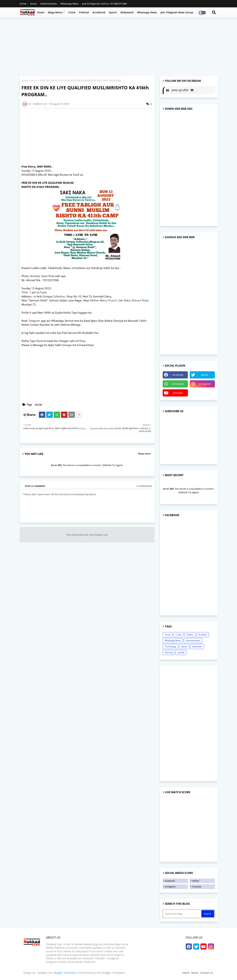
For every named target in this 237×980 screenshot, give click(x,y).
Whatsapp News (70, 4)
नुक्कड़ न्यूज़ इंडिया (180, 90)
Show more (144, 454)
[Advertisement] (119, 46)
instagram (205, 384)
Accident (203, 635)
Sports (113, 12)
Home (41, 12)
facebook (178, 375)
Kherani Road (140, 300)
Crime (23, 4)
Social (34, 4)
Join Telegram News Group (177, 12)
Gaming (169, 652)
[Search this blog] (182, 914)
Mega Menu (55, 12)
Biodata (35, 276)
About (195, 973)
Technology (170, 646)
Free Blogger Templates (111, 973)
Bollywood (127, 12)
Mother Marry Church (103, 300)
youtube (178, 393)
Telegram (35, 321)
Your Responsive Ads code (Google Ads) (87, 535)
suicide (181, 652)
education (197, 646)
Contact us (207, 973)
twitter (205, 375)
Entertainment (49, 4)
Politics (190, 635)
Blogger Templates (65, 973)
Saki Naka (124, 300)
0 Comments (144, 486)
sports (184, 646)
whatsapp (178, 384)
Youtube (197, 887)
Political (84, 12)
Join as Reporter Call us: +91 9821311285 (104, 4)
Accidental (99, 12)
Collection (59, 296)
